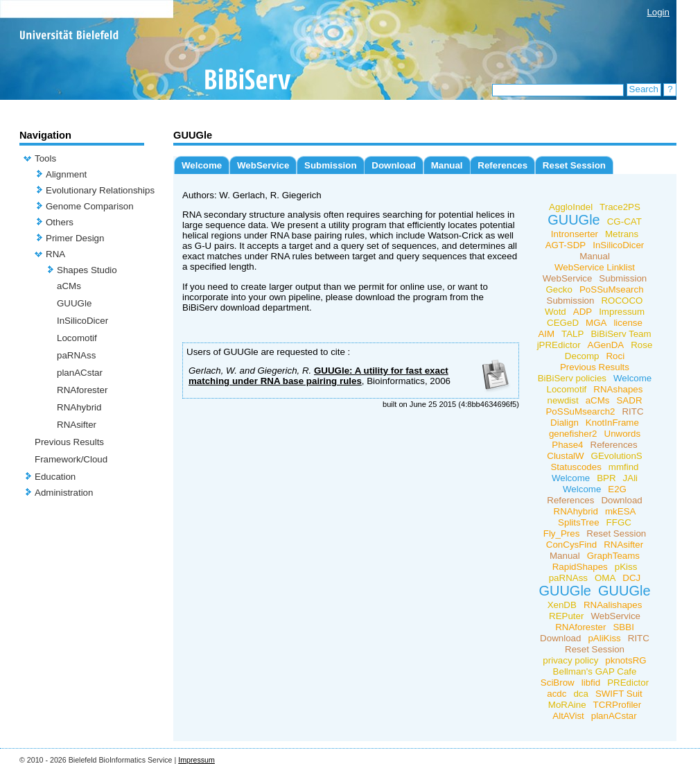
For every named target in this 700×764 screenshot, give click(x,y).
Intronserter (575, 234)
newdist (562, 400)
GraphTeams (613, 556)
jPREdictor (559, 345)
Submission (331, 165)
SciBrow (558, 683)
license (628, 323)
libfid (591, 683)
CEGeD (563, 323)
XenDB (562, 605)
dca (581, 694)
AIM (546, 334)
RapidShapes (580, 567)
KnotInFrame (612, 423)
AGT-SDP (566, 245)
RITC (632, 411)
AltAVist (568, 716)
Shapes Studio (87, 270)
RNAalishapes (613, 605)
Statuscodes (576, 467)
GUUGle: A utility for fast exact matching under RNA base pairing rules (318, 376)
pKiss (626, 567)
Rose (641, 345)
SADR (629, 400)
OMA (605, 578)
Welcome (202, 165)
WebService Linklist (595, 267)
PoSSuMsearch (612, 289)
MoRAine (567, 705)
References (502, 165)
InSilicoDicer (82, 321)
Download (394, 165)
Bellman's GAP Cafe (595, 671)
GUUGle (74, 303)
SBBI (623, 627)
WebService (263, 165)
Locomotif (77, 338)
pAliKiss (604, 638)
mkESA (620, 511)
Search (644, 89)
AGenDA (606, 345)
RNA (55, 254)
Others (60, 222)
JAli (630, 478)
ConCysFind (571, 545)
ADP (583, 312)
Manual (447, 165)
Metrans (622, 234)
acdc (557, 694)
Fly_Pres (562, 533)
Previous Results (69, 442)
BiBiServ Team (621, 334)
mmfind (624, 467)
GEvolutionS (617, 456)
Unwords (623, 434)
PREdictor (628, 683)
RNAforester (82, 390)
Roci (615, 356)
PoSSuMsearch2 (580, 411)
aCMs (69, 286)
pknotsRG (625, 660)
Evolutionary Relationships (100, 190)
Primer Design (75, 238)
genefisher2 (573, 434)
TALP (572, 334)
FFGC (619, 522)
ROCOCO (622, 301)
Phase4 (567, 445)
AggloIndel (571, 207)
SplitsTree (579, 522)
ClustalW (565, 456)
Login (658, 12)
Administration (64, 493)
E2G (617, 489)
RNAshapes (618, 389)
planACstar (80, 373)
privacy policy (570, 660)
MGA (596, 323)
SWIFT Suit (619, 694)
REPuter (566, 616)
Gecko (559, 289)
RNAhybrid (79, 407)
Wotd (555, 312)
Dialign (565, 423)
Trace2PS (620, 207)
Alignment (66, 174)
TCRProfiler (618, 705)
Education (55, 477)
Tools (45, 158)
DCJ (631, 578)
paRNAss (76, 355)
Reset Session (574, 165)
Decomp (582, 356)
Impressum (622, 312)
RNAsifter (77, 425)
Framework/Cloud (71, 459)
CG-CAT (624, 222)
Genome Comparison (90, 206)
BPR (606, 478)
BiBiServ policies (572, 378)
